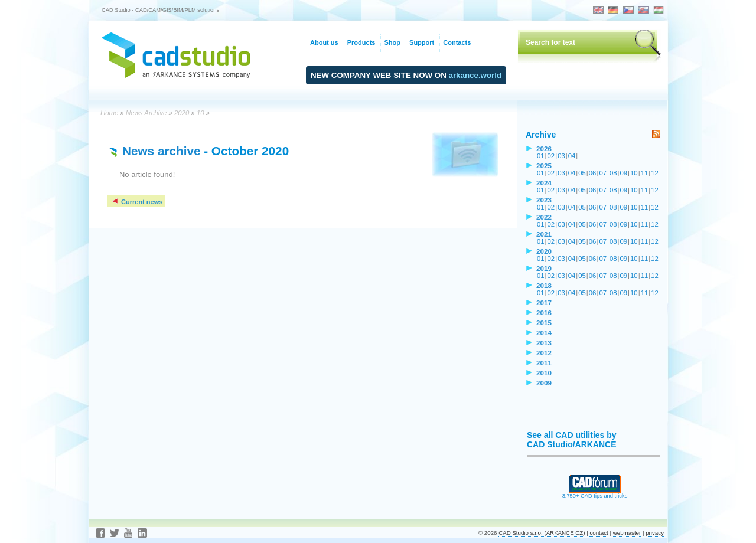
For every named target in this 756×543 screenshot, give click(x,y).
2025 (544, 166)
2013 (544, 343)
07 (603, 173)
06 (593, 173)
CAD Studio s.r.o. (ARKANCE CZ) (542, 533)
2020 (182, 113)
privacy (655, 533)
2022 (544, 217)
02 (551, 156)
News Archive (146, 113)
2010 (544, 373)
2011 (544, 363)
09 (624, 173)
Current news (137, 202)
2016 (544, 313)
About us (324, 42)
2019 (544, 268)
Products (361, 42)
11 (645, 173)
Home (109, 113)
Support (422, 42)
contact (599, 533)
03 (561, 156)
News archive (161, 151)
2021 (544, 234)
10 (201, 113)
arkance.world (475, 75)
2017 (544, 302)
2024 (544, 183)
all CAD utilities (574, 435)
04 (572, 156)
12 (655, 173)
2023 (544, 200)
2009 (544, 383)
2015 (544, 323)
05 (582, 173)
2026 (544, 148)
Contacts (457, 42)
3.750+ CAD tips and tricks (595, 493)
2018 (544, 285)
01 (541, 156)
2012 (544, 353)
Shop (392, 42)
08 (613, 173)
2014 (544, 333)
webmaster (627, 533)
